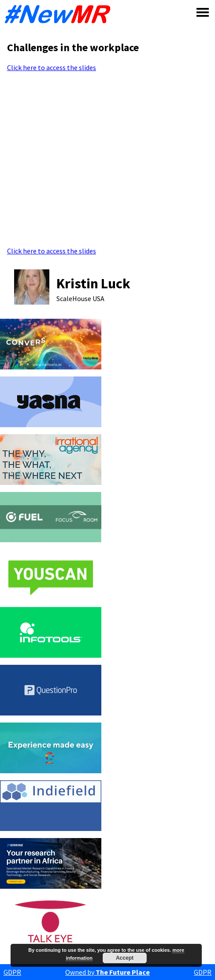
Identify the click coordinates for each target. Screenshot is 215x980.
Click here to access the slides (52, 67)
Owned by (107, 972)
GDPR (12, 972)
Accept (125, 958)
